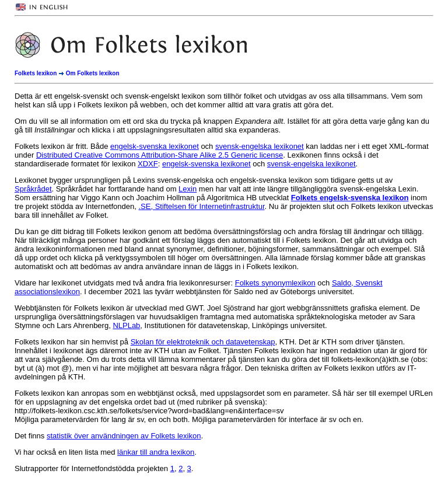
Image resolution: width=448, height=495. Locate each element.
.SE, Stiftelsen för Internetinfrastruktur (201, 206)
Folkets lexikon (36, 73)
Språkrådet (33, 189)
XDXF (148, 164)
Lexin (188, 189)
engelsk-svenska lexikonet (155, 146)
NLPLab (126, 325)
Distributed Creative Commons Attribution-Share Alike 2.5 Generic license (160, 155)
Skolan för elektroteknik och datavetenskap (203, 342)
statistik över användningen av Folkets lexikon (124, 436)
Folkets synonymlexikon (275, 283)
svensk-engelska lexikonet (260, 146)
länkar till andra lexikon (156, 452)
